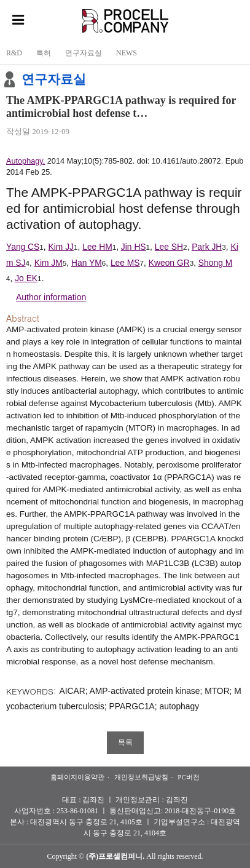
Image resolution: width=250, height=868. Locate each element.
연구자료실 (84, 53)
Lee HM (97, 247)
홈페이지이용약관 (77, 777)
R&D (14, 53)
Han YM (87, 263)
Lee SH (169, 247)
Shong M (215, 263)
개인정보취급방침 (141, 777)
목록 (125, 743)
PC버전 (189, 777)
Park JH (207, 247)
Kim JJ (61, 247)
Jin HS (134, 247)
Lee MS (125, 263)
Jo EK (26, 278)
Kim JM (49, 263)
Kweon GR (169, 263)
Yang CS (23, 247)
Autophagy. (25, 161)
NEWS (127, 53)
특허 (44, 53)
